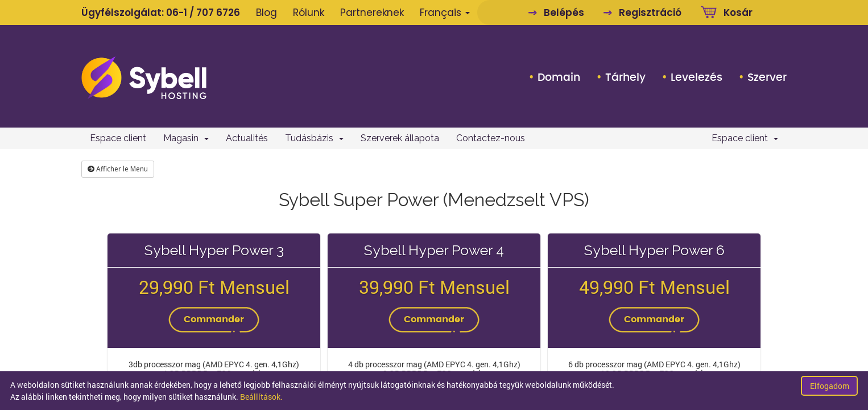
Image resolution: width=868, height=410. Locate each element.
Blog (266, 13)
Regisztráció (650, 13)
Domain (559, 77)
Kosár (738, 13)
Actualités (247, 138)
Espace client (118, 138)
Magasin (186, 138)
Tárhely (625, 77)
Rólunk (309, 13)
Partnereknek (372, 13)
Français (445, 13)
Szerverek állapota (400, 138)
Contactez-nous (491, 138)
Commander (214, 320)
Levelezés (697, 77)
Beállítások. (261, 397)
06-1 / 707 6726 (203, 13)
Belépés (564, 13)
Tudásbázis (314, 138)
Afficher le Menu (118, 169)
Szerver (767, 77)
